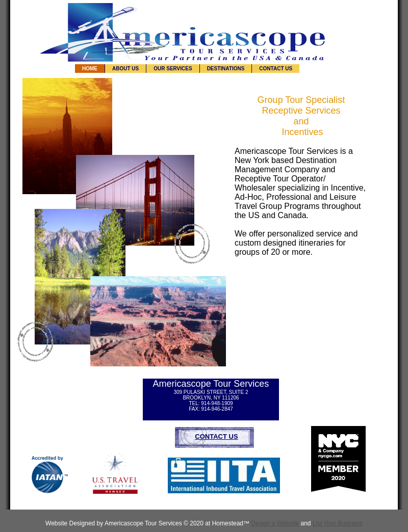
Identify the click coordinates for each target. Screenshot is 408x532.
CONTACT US (216, 436)
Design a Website (275, 523)
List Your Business (338, 523)
